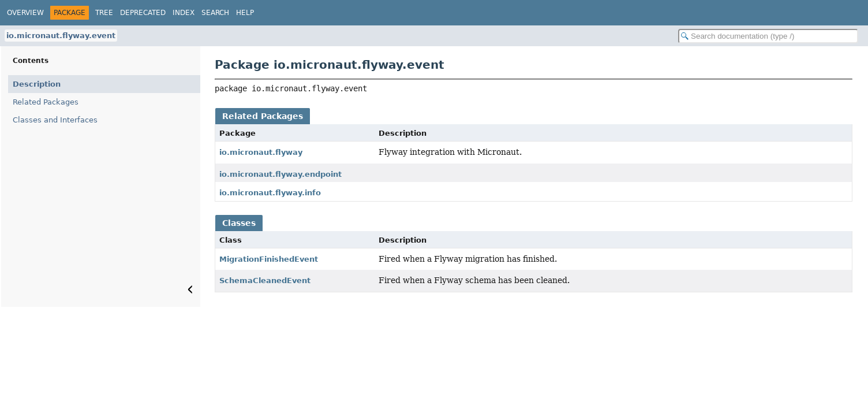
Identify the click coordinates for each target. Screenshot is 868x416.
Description (37, 84)
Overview (25, 13)
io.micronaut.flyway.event (61, 36)
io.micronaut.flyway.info (270, 193)
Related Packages (46, 102)
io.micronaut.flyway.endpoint (280, 174)
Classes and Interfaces (55, 120)
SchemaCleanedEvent (265, 281)
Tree (104, 13)
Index (184, 13)
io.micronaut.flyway (261, 152)
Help (245, 13)
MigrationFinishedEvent (269, 259)
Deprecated (143, 13)
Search (215, 13)
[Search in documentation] (768, 36)
